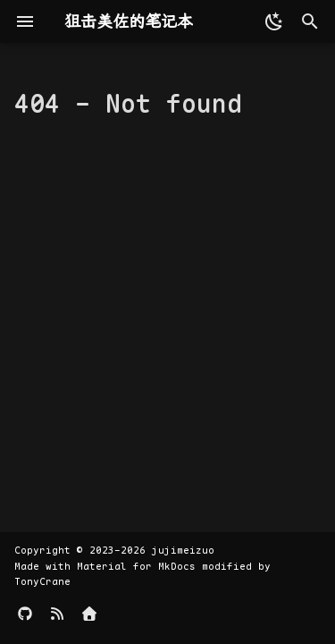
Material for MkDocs (139, 566)
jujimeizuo (183, 550)
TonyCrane (42, 581)
